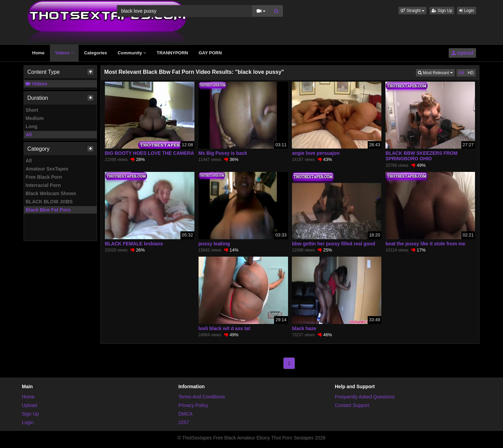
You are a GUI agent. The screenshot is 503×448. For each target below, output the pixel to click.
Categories (96, 53)
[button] (412, 11)
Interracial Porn (43, 185)
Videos (64, 53)
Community (132, 53)
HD (471, 73)
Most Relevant (436, 72)
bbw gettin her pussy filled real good (333, 244)
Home (38, 53)
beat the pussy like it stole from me (425, 244)
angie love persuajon (316, 153)
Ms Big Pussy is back (223, 153)
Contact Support (352, 405)
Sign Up (442, 11)
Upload (462, 53)
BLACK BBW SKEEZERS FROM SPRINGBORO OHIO (422, 156)
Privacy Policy (193, 405)
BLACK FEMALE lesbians (134, 244)
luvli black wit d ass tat (225, 328)
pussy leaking (214, 244)
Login (467, 11)
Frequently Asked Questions (365, 397)
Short (32, 110)
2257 (184, 422)
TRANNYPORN (172, 53)
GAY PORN (210, 53)
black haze (304, 328)
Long (31, 126)
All (29, 135)
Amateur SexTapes (47, 169)
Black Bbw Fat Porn (48, 210)
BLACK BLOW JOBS (49, 202)
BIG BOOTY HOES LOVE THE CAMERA (149, 153)
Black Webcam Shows (51, 193)
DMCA (185, 414)
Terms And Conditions (202, 397)
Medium (35, 118)
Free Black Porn (44, 177)
